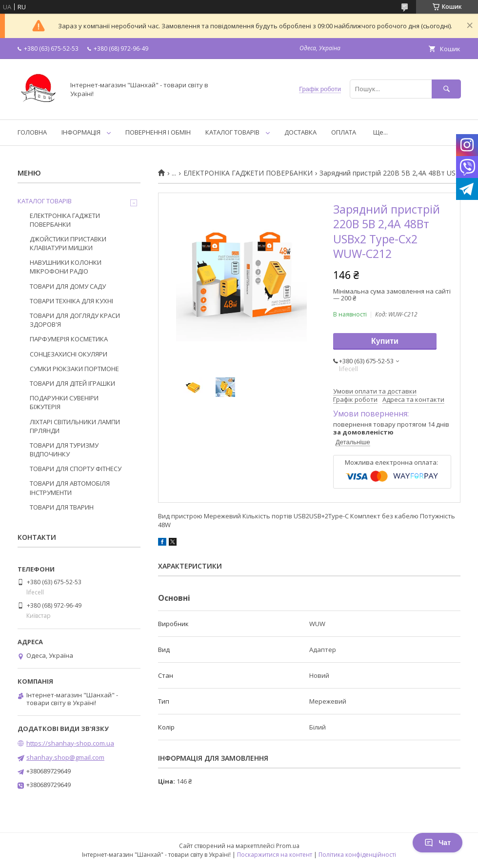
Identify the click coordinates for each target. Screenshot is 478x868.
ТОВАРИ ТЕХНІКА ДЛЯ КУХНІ (71, 301)
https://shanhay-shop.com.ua (70, 743)
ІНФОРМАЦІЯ (81, 132)
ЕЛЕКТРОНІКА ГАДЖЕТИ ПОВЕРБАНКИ (248, 173)
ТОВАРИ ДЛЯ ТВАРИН (62, 507)
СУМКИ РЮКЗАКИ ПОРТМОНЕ (74, 369)
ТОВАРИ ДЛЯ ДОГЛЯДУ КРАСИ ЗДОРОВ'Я (75, 320)
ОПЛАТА (344, 132)
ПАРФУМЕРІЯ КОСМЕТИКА (69, 339)
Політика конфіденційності (357, 855)
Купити (385, 341)
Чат (438, 843)
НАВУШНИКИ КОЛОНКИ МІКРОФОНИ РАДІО (66, 267)
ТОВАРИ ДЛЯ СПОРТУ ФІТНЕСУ (76, 469)
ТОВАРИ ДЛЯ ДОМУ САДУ (68, 286)
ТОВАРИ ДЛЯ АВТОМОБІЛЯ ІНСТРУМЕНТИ (70, 488)
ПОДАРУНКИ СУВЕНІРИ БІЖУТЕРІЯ (64, 402)
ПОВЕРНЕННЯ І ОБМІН (158, 132)
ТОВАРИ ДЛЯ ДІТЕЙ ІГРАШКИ (72, 383)
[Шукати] (446, 89)
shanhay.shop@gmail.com (65, 757)
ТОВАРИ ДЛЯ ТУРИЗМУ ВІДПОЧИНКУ (64, 450)
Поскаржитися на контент (275, 855)
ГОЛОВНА (32, 132)
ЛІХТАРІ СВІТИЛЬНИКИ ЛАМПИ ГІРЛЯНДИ (75, 426)
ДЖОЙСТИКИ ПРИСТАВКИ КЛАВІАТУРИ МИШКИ (68, 243)
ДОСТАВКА (300, 132)
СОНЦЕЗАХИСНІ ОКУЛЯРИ (69, 354)
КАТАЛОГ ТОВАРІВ (232, 132)
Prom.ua (288, 846)
